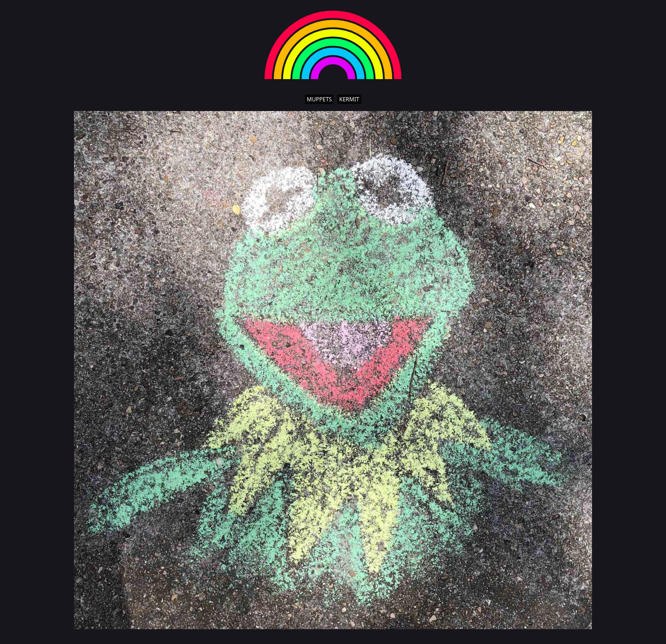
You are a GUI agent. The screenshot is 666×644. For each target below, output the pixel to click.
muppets (319, 99)
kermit (349, 99)
